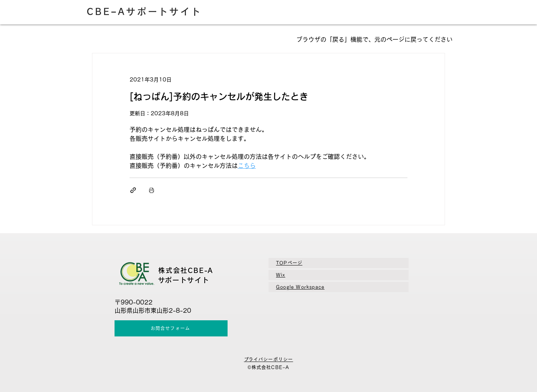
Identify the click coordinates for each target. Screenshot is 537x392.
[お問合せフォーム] (171, 328)
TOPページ (289, 263)
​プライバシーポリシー (269, 359)
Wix (281, 275)
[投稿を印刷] (152, 190)
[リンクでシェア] (133, 190)
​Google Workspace (300, 287)
